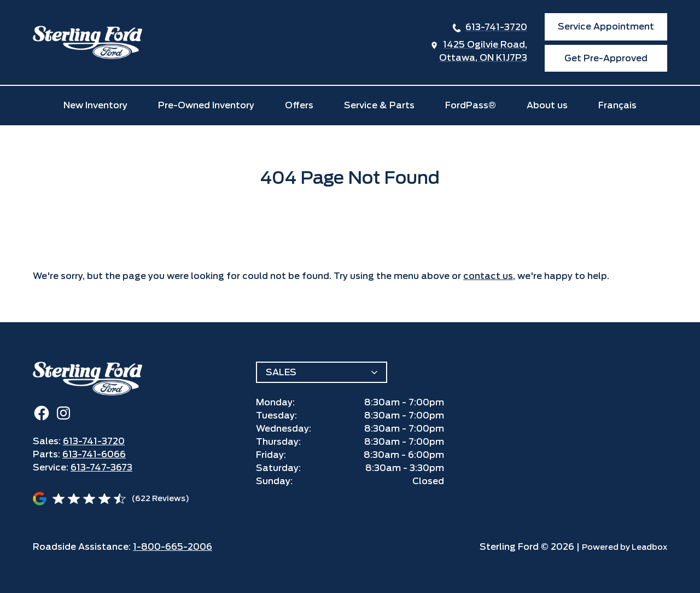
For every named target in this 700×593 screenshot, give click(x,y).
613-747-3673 (101, 467)
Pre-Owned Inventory (206, 105)
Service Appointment (606, 27)
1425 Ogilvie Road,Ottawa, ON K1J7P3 (483, 51)
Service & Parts (379, 105)
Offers (299, 105)
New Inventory (95, 105)
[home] (87, 42)
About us (547, 105)
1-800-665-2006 (173, 547)
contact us (488, 276)
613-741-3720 (496, 27)
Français (617, 105)
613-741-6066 (94, 454)
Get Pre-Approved (606, 58)
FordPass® (471, 105)
